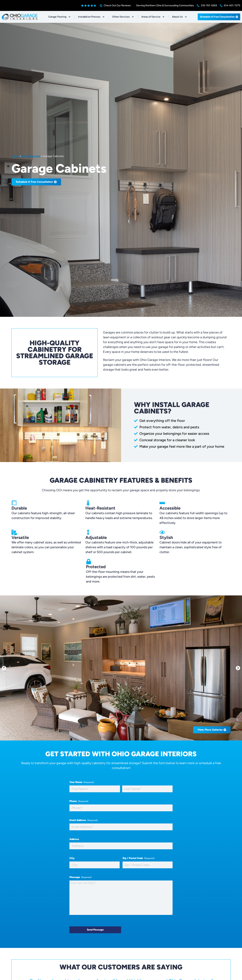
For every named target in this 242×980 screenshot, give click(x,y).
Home (15, 156)
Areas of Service (153, 17)
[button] (4, 668)
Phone (79, 801)
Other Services (123, 17)
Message (80, 877)
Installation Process (91, 17)
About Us (180, 17)
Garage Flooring (59, 17)
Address (74, 839)
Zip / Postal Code (138, 858)
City (72, 858)
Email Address (84, 820)
